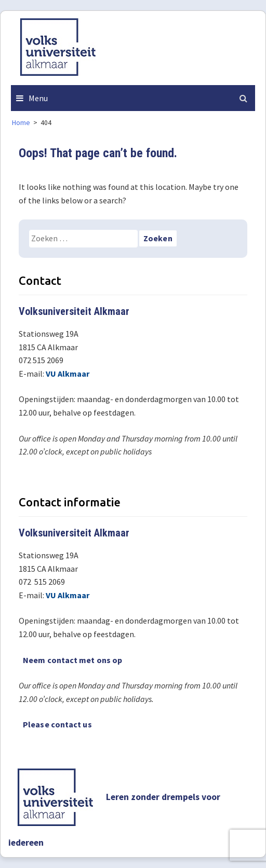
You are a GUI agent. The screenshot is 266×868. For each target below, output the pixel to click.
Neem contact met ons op (72, 660)
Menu (38, 98)
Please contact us (57, 724)
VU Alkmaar (68, 374)
